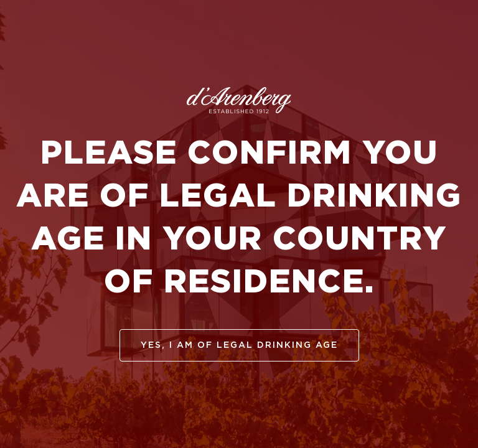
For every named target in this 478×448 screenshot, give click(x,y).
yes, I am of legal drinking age (239, 345)
